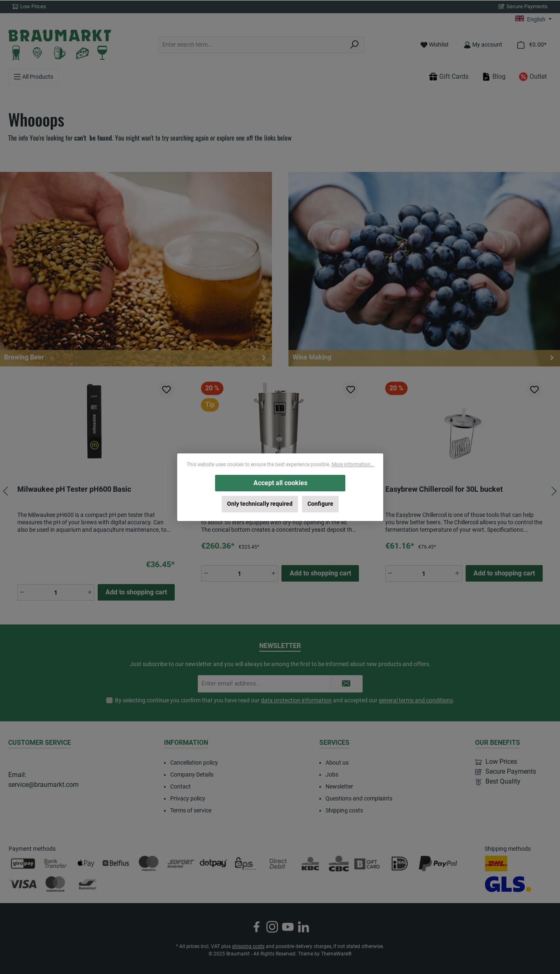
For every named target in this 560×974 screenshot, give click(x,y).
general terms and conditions (416, 700)
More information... (353, 465)
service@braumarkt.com (43, 785)
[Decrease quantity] (22, 592)
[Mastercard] (55, 884)
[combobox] (252, 45)
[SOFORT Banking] (181, 864)
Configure (320, 504)
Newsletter (339, 786)
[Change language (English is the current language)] (533, 19)
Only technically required (260, 504)
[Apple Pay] (86, 864)
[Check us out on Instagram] (272, 927)
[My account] (483, 45)
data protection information (296, 700)
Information (186, 743)
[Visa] (23, 884)
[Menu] (33, 77)
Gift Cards (449, 77)
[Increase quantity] (89, 592)
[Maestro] (149, 864)
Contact (180, 786)
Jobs (332, 775)
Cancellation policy (194, 763)
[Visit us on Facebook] (257, 927)
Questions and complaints (359, 798)
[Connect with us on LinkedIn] (303, 927)
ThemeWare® (336, 954)
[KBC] (310, 864)
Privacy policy (188, 798)
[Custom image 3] (367, 864)
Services (334, 743)
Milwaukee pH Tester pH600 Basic (74, 489)
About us (337, 763)
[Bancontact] (88, 884)
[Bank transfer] (55, 864)
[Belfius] (116, 864)
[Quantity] (56, 593)
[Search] (355, 45)
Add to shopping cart (136, 592)
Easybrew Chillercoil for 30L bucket (444, 489)
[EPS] (246, 864)
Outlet (533, 77)
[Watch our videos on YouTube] (288, 927)
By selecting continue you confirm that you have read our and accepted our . (285, 700)
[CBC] (339, 864)
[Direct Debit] (278, 864)
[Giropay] (23, 864)
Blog (494, 77)
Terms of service (191, 810)
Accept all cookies (280, 483)
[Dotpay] (213, 864)
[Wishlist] (435, 45)
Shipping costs (344, 810)
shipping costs (248, 946)
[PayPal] (438, 864)
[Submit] (346, 684)
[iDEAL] (400, 864)
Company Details (192, 775)
